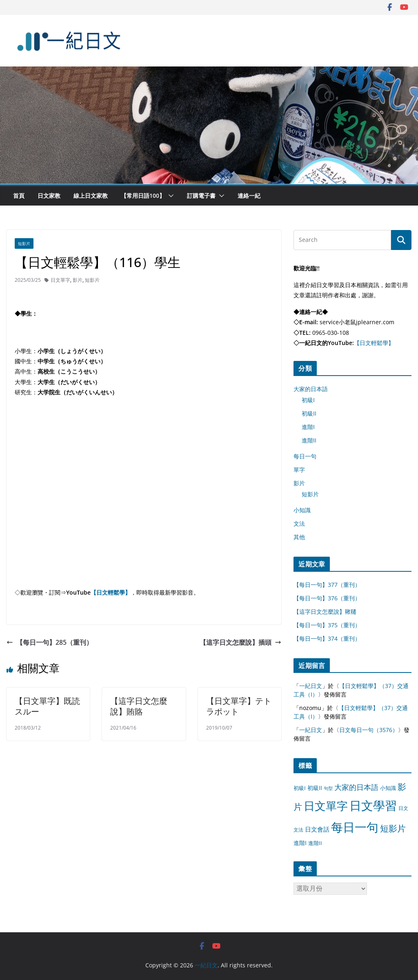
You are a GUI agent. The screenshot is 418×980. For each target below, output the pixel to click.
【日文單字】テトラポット (239, 706)
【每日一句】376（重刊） (327, 598)
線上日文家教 (91, 196)
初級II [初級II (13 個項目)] (315, 788)
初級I (308, 400)
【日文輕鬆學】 (111, 592)
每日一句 (305, 456)
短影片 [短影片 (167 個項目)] (393, 828)
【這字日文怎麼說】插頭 (240, 642)
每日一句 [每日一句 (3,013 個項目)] (355, 827)
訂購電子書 (201, 196)
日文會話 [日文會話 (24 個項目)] (317, 829)
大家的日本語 (311, 389)
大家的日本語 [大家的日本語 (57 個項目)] (356, 787)
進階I (308, 427)
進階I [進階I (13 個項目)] (300, 843)
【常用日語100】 (143, 196)
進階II (309, 440)
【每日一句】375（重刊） (327, 625)
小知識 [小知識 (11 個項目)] (388, 788)
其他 (299, 537)
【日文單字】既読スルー (47, 706)
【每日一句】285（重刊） (50, 642)
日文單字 (60, 280)
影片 (78, 280)
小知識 (302, 510)
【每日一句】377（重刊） (327, 585)
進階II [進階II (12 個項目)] (315, 843)
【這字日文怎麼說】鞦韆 (325, 612)
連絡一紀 (249, 196)
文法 (299, 523)
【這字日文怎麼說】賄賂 (139, 706)
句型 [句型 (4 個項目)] (328, 788)
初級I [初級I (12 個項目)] (300, 788)
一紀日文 (311, 686)
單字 (299, 470)
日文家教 (49, 196)
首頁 (19, 196)
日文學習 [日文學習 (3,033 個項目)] (373, 805)
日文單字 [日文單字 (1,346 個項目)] (326, 806)
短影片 (24, 243)
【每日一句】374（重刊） (327, 638)
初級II (309, 413)
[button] (169, 196)
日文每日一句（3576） (369, 730)
